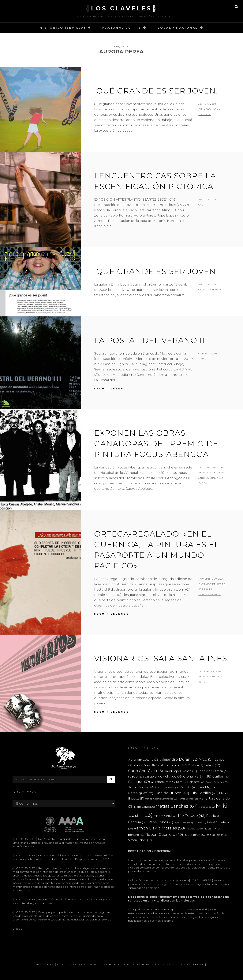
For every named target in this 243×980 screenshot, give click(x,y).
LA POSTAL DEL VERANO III (151, 340)
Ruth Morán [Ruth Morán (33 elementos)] (195, 835)
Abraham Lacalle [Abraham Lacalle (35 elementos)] (144, 760)
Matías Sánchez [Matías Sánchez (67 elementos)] (177, 806)
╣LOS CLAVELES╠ (121, 8)
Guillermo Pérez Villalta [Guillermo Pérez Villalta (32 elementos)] (169, 782)
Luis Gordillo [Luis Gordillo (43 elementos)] (204, 793)
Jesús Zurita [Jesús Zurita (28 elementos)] (187, 787)
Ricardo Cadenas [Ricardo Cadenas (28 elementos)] (199, 829)
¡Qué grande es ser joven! (156, 91)
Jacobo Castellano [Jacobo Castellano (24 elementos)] (218, 782)
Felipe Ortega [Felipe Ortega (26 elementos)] (138, 777)
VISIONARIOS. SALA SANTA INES (161, 658)
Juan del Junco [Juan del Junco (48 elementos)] (172, 793)
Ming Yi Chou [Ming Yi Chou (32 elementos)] (165, 816)
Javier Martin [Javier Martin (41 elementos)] (142, 787)
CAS (201, 205)
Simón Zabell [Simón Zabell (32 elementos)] (140, 840)
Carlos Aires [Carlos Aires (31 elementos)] (145, 765)
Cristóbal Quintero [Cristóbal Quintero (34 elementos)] (204, 765)
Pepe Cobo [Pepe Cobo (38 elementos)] (161, 822)
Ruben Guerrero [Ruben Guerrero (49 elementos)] (164, 834)
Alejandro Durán (70, 839)
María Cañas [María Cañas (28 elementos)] (144, 807)
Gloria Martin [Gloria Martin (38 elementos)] (197, 776)
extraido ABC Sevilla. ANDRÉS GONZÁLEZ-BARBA (213, 478)
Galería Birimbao (210, 290)
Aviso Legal (193, 964)
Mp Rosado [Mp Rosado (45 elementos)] (192, 816)
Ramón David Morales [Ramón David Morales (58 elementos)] (159, 828)
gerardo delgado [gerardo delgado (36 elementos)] (166, 776)
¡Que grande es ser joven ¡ (157, 271)
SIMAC (202, 359)
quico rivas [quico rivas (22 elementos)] (199, 823)
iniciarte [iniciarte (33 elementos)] (197, 782)
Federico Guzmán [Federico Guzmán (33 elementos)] (213, 771)
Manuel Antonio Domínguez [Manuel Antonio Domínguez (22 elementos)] (161, 799)
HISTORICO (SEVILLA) (63, 28)
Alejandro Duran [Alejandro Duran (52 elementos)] (179, 759)
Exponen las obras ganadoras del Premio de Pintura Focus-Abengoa (156, 444)
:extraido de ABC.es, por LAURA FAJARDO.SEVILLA (212, 589)
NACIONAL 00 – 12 (122, 28)
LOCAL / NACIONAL (178, 28)
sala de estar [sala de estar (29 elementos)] (217, 835)
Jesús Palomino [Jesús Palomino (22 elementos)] (166, 788)
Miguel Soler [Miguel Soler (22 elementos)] (207, 807)
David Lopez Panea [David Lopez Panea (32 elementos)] (180, 771)
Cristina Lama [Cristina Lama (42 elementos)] (171, 765)
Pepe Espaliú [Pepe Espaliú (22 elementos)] (182, 823)
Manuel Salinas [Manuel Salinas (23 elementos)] (188, 799)
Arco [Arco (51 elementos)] (206, 759)
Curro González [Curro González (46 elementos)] (146, 771)
